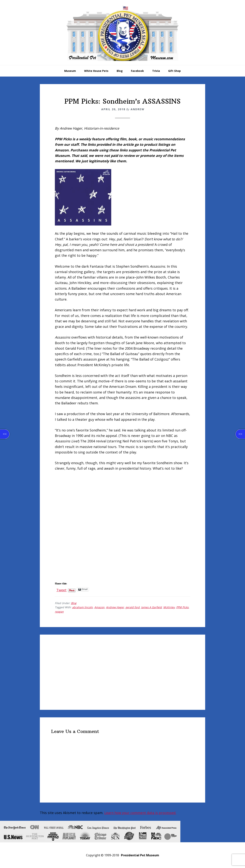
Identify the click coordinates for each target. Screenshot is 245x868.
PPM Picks (182, 607)
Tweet (61, 589)
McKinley (169, 607)
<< (5, 434)
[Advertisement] (122, 672)
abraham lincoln (82, 607)
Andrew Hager (115, 607)
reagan (59, 612)
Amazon (99, 607)
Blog (74, 603)
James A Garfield (151, 607)
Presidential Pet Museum (122, 33)
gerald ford (133, 607)
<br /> (66, 499)
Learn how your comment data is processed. (140, 813)
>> (240, 434)
